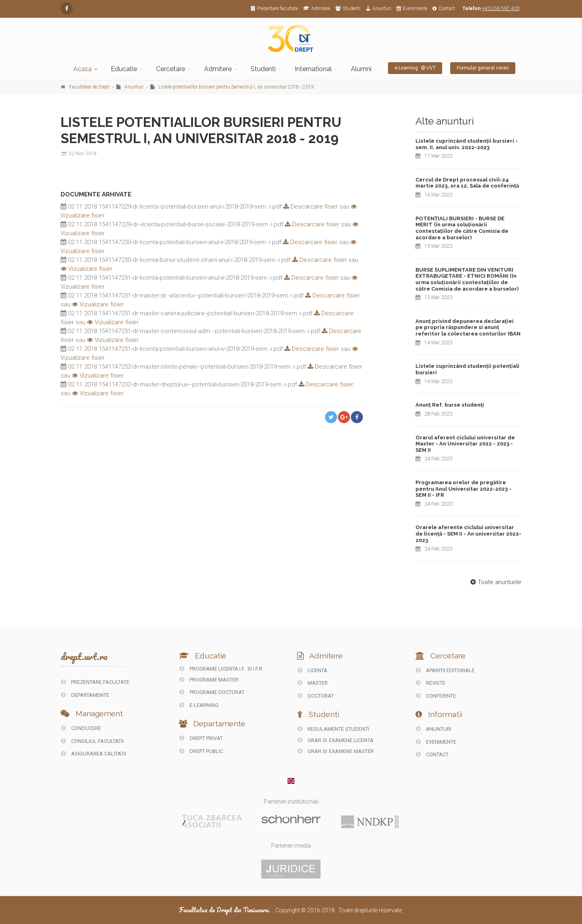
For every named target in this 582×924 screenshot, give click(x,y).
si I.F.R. (255, 669)
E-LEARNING (199, 705)
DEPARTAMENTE (85, 695)
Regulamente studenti (333, 729)
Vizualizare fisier (86, 269)
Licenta (312, 670)
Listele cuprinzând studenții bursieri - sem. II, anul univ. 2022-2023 (467, 144)
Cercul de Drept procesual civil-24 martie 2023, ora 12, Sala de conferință (467, 183)
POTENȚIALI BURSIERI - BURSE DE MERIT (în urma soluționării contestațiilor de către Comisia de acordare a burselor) (462, 228)
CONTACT (432, 754)
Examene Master (351, 751)
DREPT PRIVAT (201, 738)
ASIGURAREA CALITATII (94, 754)
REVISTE (431, 683)
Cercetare (171, 69)
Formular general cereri (483, 68)
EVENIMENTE (436, 742)
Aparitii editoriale (445, 670)
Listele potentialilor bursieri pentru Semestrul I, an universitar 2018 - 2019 (236, 87)
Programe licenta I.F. (212, 669)
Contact (444, 8)
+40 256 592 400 (501, 8)
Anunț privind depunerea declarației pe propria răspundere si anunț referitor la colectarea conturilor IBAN (468, 327)
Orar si (313, 740)
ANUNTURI (434, 729)
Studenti (348, 8)
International (313, 69)
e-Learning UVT (415, 68)
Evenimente (412, 8)
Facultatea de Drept (89, 87)
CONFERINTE (436, 696)
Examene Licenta (351, 740)
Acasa (82, 69)
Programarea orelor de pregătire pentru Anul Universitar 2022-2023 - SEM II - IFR (463, 489)
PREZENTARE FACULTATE (95, 682)
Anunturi (379, 8)
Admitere (317, 8)
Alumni (361, 69)
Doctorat (316, 696)
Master (313, 683)
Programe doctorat (212, 692)
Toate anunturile (495, 582)
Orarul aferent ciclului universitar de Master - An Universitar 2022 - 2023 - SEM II (465, 444)
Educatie (124, 69)
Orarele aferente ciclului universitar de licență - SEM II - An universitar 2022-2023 (468, 534)
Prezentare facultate (274, 8)
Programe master (209, 680)
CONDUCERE (81, 728)
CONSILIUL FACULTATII (92, 741)
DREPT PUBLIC (201, 751)
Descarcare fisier (310, 207)
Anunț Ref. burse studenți (450, 405)
